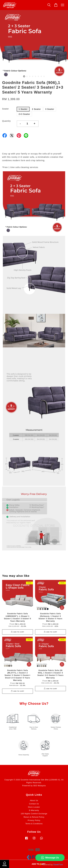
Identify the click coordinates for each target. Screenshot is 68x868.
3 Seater (50, 109)
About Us (34, 801)
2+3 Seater (24, 114)
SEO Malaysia (39, 786)
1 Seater (23, 109)
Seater (5, 109)
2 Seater (36, 109)
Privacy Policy (34, 820)
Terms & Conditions (34, 824)
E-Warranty (34, 810)
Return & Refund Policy (34, 817)
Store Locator (34, 807)
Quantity (6, 121)
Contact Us (34, 804)
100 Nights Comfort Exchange (34, 814)
